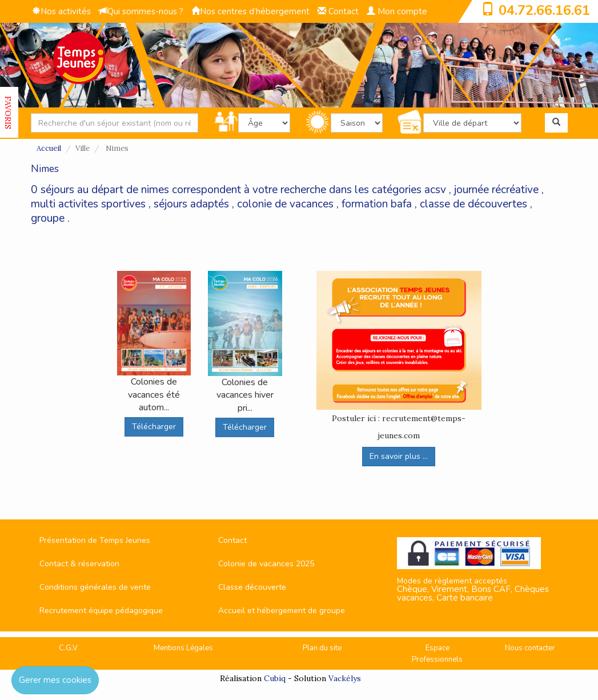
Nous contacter (530, 648)
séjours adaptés (191, 204)
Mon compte (397, 11)
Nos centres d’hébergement (250, 11)
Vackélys (345, 678)
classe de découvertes (473, 204)
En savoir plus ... (399, 456)
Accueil (49, 148)
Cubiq (275, 678)
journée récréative (496, 190)
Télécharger (154, 427)
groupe (48, 218)
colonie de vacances (285, 204)
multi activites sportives (88, 204)
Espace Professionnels (437, 654)
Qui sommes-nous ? (141, 11)
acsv (435, 190)
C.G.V (68, 648)
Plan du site (322, 648)
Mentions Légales (183, 648)
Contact (338, 11)
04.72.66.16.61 (544, 10)
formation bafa (377, 204)
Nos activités (61, 11)
